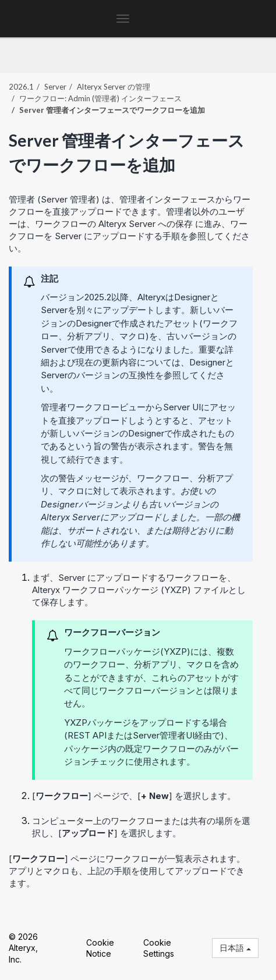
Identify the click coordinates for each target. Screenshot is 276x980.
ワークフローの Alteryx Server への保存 (114, 224)
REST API (87, 735)
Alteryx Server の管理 (114, 87)
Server (55, 87)
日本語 (235, 948)
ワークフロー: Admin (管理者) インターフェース (100, 98)
